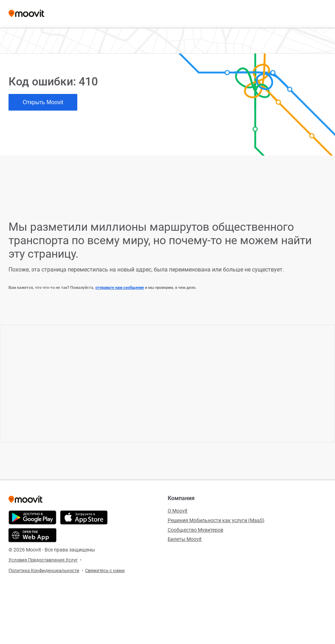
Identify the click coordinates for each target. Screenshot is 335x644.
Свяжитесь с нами (105, 570)
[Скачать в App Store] (84, 517)
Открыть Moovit (43, 102)
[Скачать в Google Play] (32, 517)
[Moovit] (26, 14)
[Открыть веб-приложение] (32, 535)
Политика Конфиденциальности (44, 570)
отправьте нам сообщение (120, 288)
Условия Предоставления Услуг (43, 560)
